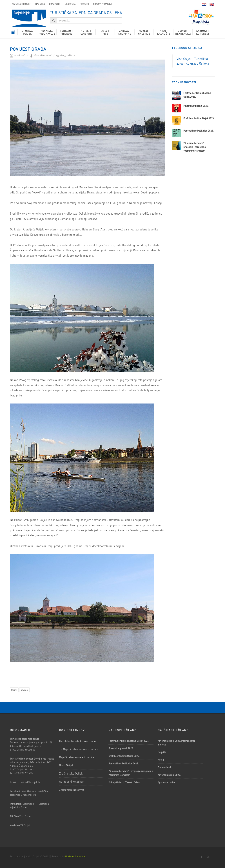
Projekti (84, 4)
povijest (24, 690)
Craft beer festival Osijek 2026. (199, 118)
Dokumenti (55, 4)
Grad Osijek (66, 765)
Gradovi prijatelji (103, 4)
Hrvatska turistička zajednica (77, 741)
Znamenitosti (164, 767)
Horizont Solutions (75, 856)
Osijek (14, 690)
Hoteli (161, 760)
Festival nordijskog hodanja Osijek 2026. (129, 741)
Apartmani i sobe (166, 782)
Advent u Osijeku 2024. (169, 775)
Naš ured (40, 4)
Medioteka (70, 4)
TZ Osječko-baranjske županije (79, 749)
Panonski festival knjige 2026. (199, 131)
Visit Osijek (26, 816)
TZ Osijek (26, 825)
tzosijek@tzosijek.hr (30, 782)
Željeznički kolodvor (72, 790)
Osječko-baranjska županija (77, 757)
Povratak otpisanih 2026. (196, 106)
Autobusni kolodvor (71, 781)
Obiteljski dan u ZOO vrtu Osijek (124, 782)
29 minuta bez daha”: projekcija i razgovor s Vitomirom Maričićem (194, 147)
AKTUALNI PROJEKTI (22, 4)
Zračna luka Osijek (71, 773)
